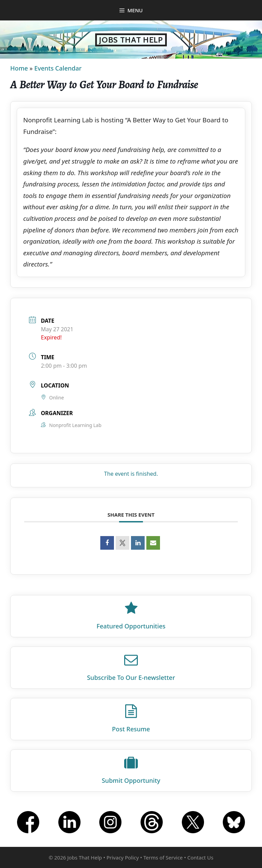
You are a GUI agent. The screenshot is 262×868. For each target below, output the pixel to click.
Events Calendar (58, 68)
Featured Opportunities (131, 626)
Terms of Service (163, 857)
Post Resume (131, 729)
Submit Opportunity (131, 780)
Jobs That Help (131, 40)
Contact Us (200, 857)
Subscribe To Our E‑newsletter (131, 677)
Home (19, 68)
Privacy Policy (123, 857)
